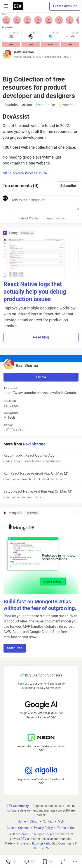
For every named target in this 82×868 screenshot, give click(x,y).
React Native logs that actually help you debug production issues (35, 292)
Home (22, 821)
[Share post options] (75, 862)
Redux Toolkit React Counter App (41, 458)
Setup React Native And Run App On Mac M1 (41, 495)
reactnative (45, 105)
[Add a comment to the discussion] (44, 203)
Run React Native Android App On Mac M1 (41, 476)
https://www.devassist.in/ (25, 173)
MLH (61, 821)
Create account (65, 6)
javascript (67, 105)
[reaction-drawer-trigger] (11, 862)
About (34, 821)
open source (46, 834)
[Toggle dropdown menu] (76, 233)
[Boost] (63, 862)
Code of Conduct (29, 218)
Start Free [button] (15, 648)
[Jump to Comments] (29, 862)
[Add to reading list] (47, 862)
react (27, 105)
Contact (48, 821)
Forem (24, 834)
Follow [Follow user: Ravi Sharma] (41, 377)
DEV (24, 839)
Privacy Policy (43, 828)
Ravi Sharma (24, 52)
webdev (11, 105)
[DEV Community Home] (18, 6)
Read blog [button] (41, 337)
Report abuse (55, 218)
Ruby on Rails (41, 843)
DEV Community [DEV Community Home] (18, 806)
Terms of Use (66, 828)
